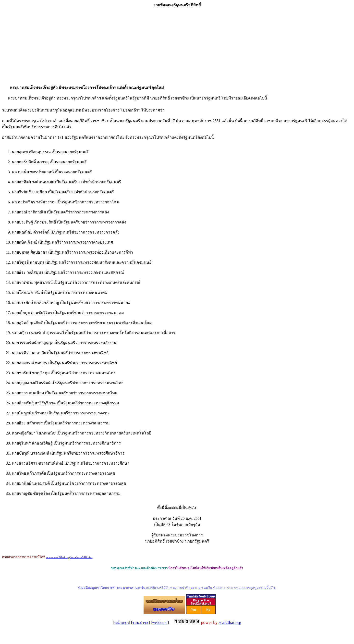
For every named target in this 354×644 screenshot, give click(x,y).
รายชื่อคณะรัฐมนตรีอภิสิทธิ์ (177, 5)
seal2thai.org (230, 622)
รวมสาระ (140, 623)
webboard (160, 623)
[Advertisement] (177, 46)
